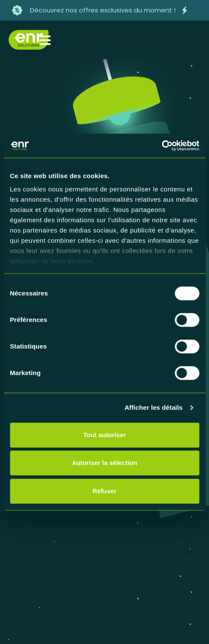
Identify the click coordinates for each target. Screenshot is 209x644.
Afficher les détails (153, 407)
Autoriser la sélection (104, 463)
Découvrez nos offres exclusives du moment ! (103, 10)
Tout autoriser (105, 435)
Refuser (105, 491)
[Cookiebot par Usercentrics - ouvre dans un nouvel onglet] (162, 146)
